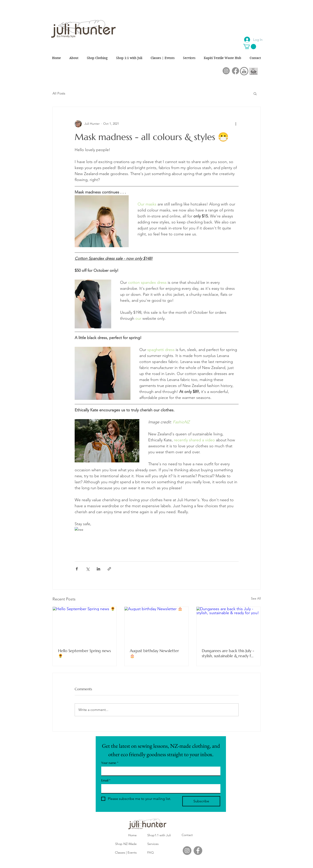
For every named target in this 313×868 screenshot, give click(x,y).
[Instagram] (226, 71)
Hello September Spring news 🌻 (84, 653)
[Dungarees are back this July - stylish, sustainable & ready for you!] (228, 625)
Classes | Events (126, 852)
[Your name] (159, 771)
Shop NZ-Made (126, 844)
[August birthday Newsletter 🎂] (156, 625)
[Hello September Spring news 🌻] (85, 625)
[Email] (159, 789)
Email (106, 780)
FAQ (151, 852)
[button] (250, 47)
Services (153, 844)
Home (132, 835)
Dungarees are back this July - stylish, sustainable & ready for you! (228, 653)
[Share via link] (109, 569)
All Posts (59, 93)
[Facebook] (235, 71)
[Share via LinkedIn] (98, 569)
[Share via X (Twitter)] (88, 569)
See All (256, 598)
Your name (110, 763)
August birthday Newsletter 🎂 (154, 653)
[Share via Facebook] (77, 569)
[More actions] (236, 124)
